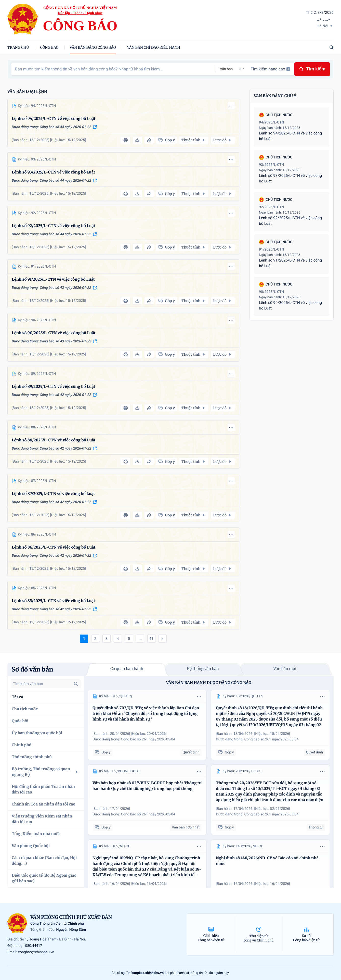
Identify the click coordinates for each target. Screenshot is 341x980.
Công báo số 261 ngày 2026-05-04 (148, 739)
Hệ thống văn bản (203, 669)
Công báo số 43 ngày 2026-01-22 (65, 288)
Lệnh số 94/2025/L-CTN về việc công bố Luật (54, 119)
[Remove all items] (240, 69)
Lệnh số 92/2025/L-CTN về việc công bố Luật (54, 226)
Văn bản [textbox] (226, 69)
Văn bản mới (285, 669)
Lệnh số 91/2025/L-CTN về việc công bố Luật (53, 280)
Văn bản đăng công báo (93, 47)
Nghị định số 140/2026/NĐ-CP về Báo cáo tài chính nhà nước (267, 861)
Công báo (49, 47)
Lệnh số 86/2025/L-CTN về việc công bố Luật (54, 547)
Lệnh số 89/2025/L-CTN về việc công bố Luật (54, 387)
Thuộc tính (194, 140)
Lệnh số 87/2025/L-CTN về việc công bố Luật (53, 494)
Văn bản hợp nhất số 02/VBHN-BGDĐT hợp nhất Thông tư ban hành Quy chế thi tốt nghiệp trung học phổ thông (147, 786)
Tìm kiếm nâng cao (270, 69)
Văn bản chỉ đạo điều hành (154, 47)
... (140, 639)
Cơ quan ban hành (127, 669)
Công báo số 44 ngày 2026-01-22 (65, 127)
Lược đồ (223, 140)
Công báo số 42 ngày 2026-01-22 (65, 395)
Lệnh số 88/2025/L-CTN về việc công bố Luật (54, 440)
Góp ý (103, 752)
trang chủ (18, 47)
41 (151, 639)
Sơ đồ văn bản (32, 669)
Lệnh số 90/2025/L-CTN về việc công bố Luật (54, 333)
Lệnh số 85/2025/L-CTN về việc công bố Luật (53, 601)
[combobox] (232, 69)
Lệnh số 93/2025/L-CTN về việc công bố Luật (53, 172)
